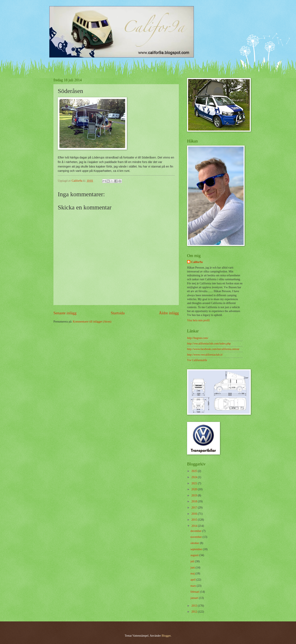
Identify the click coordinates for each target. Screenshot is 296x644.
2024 (195, 477)
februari (195, 592)
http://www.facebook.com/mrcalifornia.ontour (213, 349)
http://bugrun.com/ (198, 338)
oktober (195, 543)
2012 (195, 612)
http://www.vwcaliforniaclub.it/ (205, 355)
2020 (195, 489)
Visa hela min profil (198, 320)
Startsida (118, 313)
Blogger (166, 636)
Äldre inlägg (169, 313)
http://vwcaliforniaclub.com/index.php (209, 344)
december (196, 531)
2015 (195, 520)
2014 (195, 526)
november (197, 537)
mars (194, 586)
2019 (195, 495)
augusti (195, 555)
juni (193, 568)
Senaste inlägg (65, 313)
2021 (195, 483)
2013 (195, 606)
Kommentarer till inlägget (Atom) (92, 322)
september (197, 549)
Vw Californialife (197, 360)
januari (195, 598)
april (194, 580)
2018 (195, 501)
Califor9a (197, 262)
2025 (195, 471)
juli (193, 561)
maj (193, 573)
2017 (195, 508)
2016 (195, 514)
